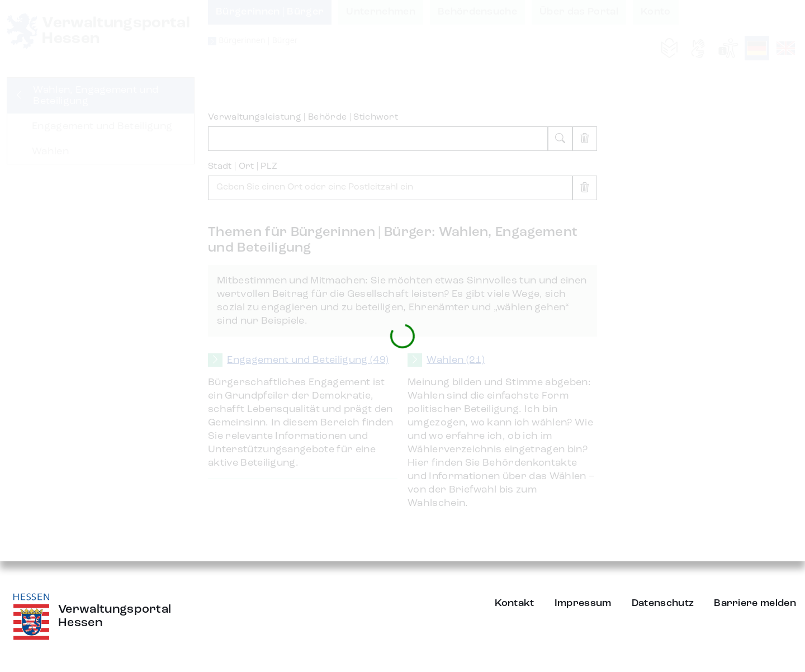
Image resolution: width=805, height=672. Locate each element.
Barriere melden (755, 603)
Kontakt (515, 603)
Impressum (583, 603)
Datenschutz (663, 603)
